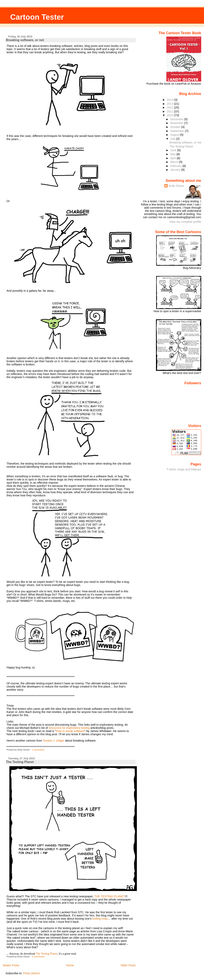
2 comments (38, 957)
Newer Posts (11, 965)
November (177, 123)
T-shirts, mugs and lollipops (184, 469)
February (176, 166)
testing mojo (100, 919)
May (173, 154)
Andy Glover (176, 186)
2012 (170, 107)
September (178, 131)
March (175, 162)
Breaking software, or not (25, 40)
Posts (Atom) (31, 973)
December (177, 119)
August (175, 135)
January (176, 170)
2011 (170, 111)
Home (70, 965)
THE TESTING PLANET (110, 896)
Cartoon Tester (37, 17)
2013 (170, 104)
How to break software (70, 731)
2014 (170, 100)
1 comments (38, 750)
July (173, 139)
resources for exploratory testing (69, 728)
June (174, 150)
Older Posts (128, 965)
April (173, 158)
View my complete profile (185, 222)
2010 (170, 115)
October (176, 127)
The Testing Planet (20, 762)
